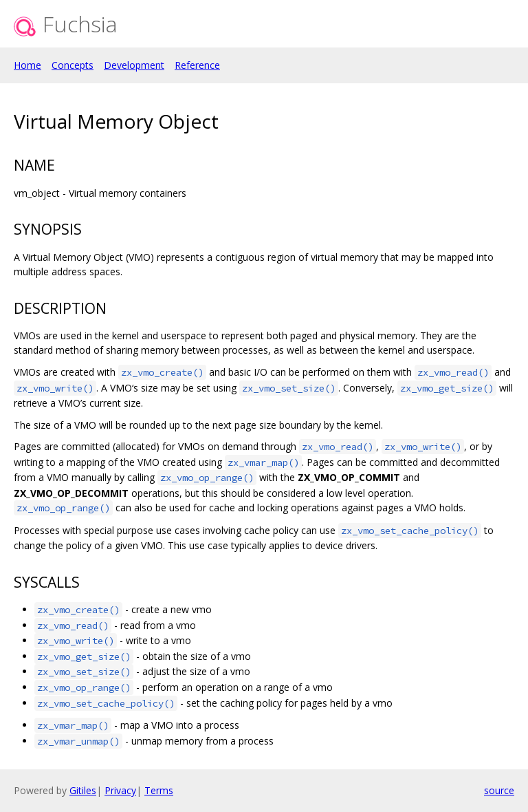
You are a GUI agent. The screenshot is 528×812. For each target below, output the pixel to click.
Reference (197, 65)
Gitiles (83, 790)
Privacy (120, 790)
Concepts (73, 65)
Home (27, 65)
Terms (159, 790)
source (499, 790)
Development (134, 65)
